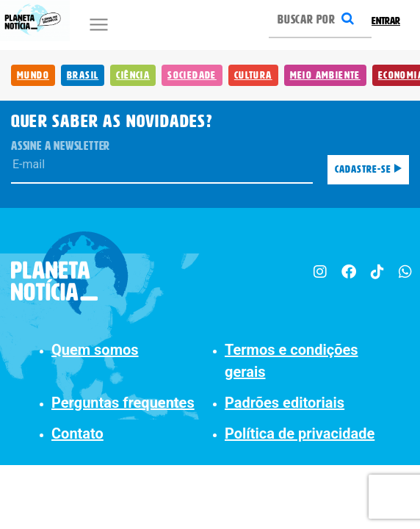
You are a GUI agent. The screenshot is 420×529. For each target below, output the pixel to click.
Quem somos (95, 350)
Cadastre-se (368, 169)
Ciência (133, 75)
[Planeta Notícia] (70, 273)
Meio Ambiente (325, 75)
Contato (77, 433)
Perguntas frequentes (123, 403)
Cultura (253, 75)
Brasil (83, 75)
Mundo (33, 75)
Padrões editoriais (285, 403)
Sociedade (192, 75)
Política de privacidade (300, 433)
